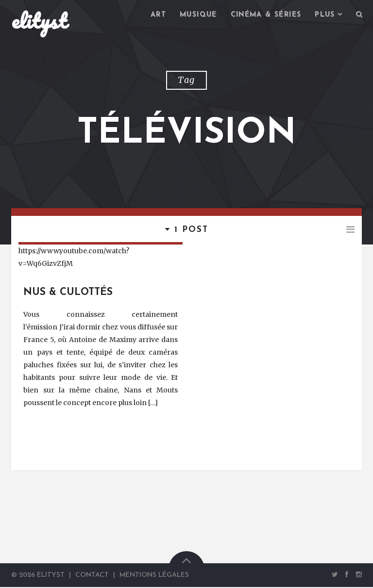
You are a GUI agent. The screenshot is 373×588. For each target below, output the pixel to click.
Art (158, 15)
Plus (325, 15)
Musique (198, 15)
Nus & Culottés (68, 294)
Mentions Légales (154, 576)
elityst (39, 21)
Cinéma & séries (266, 15)
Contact (92, 576)
